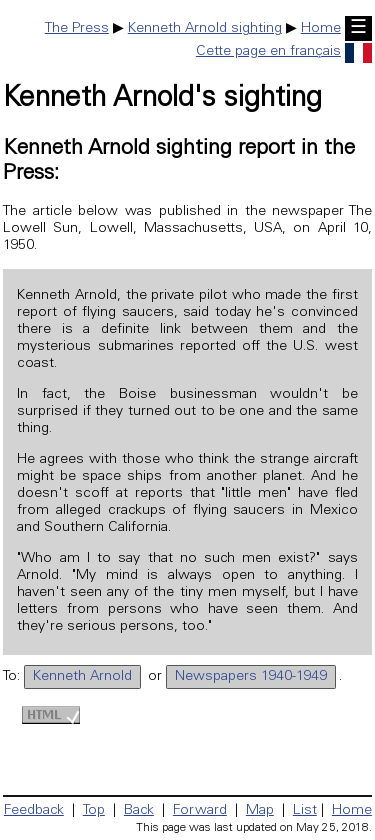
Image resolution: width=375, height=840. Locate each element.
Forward (200, 811)
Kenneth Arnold (82, 677)
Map (260, 811)
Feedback (34, 811)
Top (94, 811)
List (305, 811)
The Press (77, 29)
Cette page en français (284, 52)
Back (139, 811)
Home (321, 29)
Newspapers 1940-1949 (251, 677)
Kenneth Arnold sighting (205, 29)
